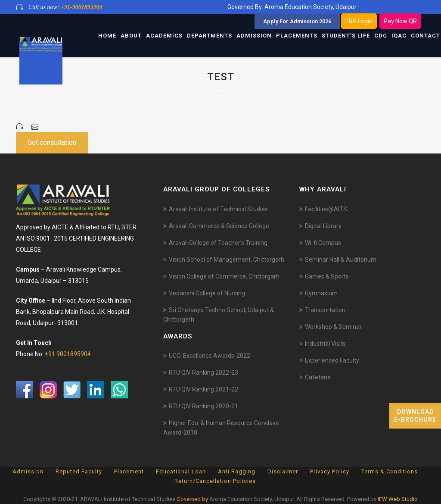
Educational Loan (181, 471)
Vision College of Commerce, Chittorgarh (224, 276)
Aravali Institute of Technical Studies (218, 209)
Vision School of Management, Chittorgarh (227, 260)
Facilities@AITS (326, 209)
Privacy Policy (330, 471)
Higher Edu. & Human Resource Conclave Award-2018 (221, 428)
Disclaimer (283, 471)
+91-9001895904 (82, 7)
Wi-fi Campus (323, 243)
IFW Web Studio (398, 499)
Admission (28, 471)
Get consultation (52, 142)
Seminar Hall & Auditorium (341, 260)
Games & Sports (327, 276)
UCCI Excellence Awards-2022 (210, 356)
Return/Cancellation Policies (215, 481)
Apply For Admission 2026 (297, 21)
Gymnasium (321, 293)
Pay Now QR (400, 21)
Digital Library (323, 226)
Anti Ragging (237, 471)
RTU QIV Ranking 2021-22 (203, 389)
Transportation (325, 310)
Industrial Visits (325, 344)
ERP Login (359, 21)
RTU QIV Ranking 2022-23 (203, 373)
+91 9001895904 (68, 354)
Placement (129, 471)
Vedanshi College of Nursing (207, 293)
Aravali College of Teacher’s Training (218, 243)
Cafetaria (318, 377)
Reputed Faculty (79, 471)
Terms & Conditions (390, 471)
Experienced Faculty (332, 360)
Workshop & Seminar (333, 327)
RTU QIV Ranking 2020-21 (203, 406)
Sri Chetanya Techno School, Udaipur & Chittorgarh (219, 315)
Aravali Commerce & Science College (219, 226)
